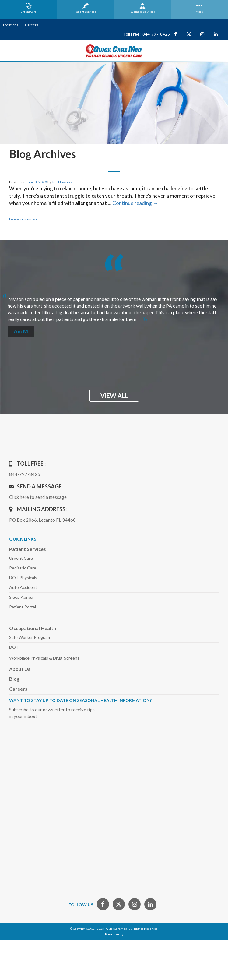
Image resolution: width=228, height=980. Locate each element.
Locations (11, 25)
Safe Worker (30, 637)
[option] (114, 307)
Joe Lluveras (62, 182)
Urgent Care (21, 558)
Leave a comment (24, 219)
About (20, 669)
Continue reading (135, 203)
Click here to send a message (38, 497)
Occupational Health (33, 628)
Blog (14, 679)
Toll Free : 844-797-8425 (146, 34)
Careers (32, 25)
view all (114, 396)
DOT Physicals (23, 578)
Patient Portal (23, 607)
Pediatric (23, 568)
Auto (23, 587)
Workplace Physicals (44, 658)
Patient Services (28, 549)
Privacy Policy (114, 934)
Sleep (21, 597)
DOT (14, 647)
